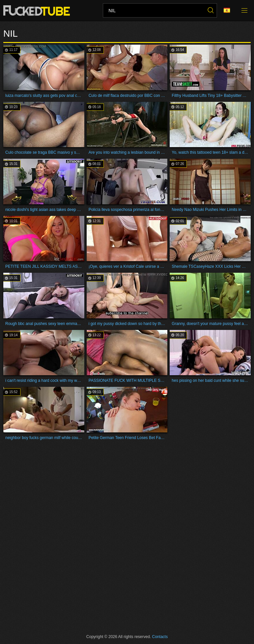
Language (227, 10)
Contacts (160, 637)
